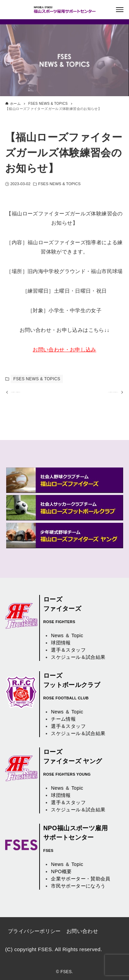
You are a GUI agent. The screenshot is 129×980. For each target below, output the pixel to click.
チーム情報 (63, 719)
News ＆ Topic (67, 635)
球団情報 (61, 643)
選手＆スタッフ (68, 650)
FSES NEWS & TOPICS (59, 184)
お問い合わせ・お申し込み (64, 350)
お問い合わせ (82, 931)
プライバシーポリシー (34, 931)
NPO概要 (61, 871)
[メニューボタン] (120, 10)
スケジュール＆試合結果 (78, 657)
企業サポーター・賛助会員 (81, 879)
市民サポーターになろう (78, 886)
